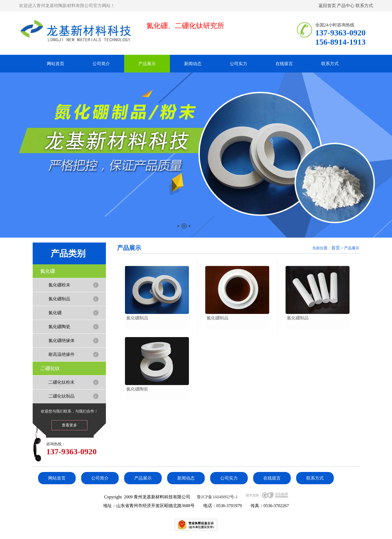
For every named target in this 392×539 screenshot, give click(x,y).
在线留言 (284, 64)
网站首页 (56, 64)
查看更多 (69, 425)
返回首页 (327, 6)
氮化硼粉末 (59, 285)
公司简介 (101, 64)
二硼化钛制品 (62, 396)
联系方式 (364, 6)
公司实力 (238, 64)
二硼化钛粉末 (62, 382)
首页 (336, 248)
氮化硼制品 (59, 299)
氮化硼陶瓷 (59, 327)
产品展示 (147, 64)
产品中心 (346, 6)
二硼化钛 (50, 368)
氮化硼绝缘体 (62, 340)
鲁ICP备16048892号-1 (217, 497)
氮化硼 (48, 271)
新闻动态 (193, 64)
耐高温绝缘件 (62, 354)
